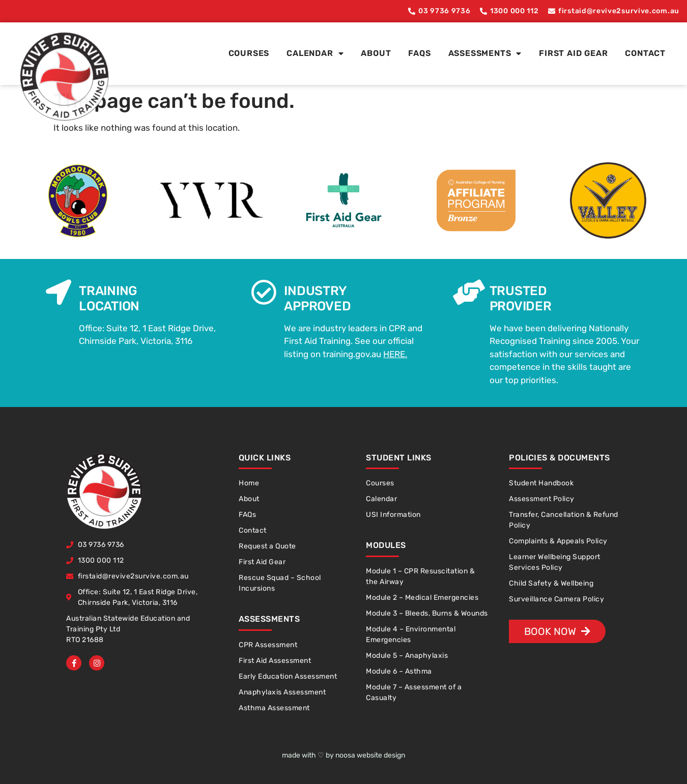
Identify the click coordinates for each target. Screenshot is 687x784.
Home (249, 483)
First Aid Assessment (275, 661)
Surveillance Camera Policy (556, 599)
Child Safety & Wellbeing (551, 583)
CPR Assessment (268, 645)
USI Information (393, 515)
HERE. (395, 354)
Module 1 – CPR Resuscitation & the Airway (420, 576)
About (376, 53)
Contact (645, 53)
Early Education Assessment (288, 676)
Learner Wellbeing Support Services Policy (555, 562)
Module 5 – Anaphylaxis (407, 656)
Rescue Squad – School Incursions (280, 583)
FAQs (419, 53)
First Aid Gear (573, 53)
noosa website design (370, 755)
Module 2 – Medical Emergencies (422, 598)
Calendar (315, 53)
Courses (249, 53)
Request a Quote (267, 546)
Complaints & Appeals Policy (558, 541)
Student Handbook (541, 483)
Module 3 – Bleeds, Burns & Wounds (427, 613)
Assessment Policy (542, 499)
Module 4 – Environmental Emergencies (411, 634)
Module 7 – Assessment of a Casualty (414, 692)
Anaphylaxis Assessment (282, 692)
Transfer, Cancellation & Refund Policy (564, 520)
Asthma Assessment (274, 708)
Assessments (485, 53)
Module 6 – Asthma (399, 671)
